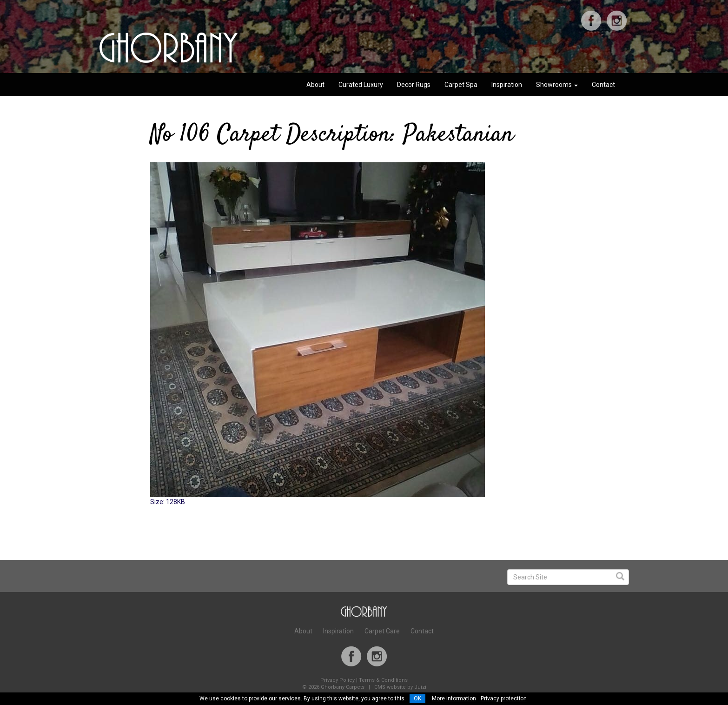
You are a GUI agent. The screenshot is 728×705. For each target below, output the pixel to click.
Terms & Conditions (383, 680)
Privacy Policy (338, 680)
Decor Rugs (414, 85)
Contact (603, 85)
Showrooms (557, 85)
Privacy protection (504, 698)
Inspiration (507, 85)
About (315, 85)
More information (454, 698)
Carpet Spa (461, 85)
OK (417, 698)
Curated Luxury (361, 85)
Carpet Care (382, 631)
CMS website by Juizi (400, 687)
